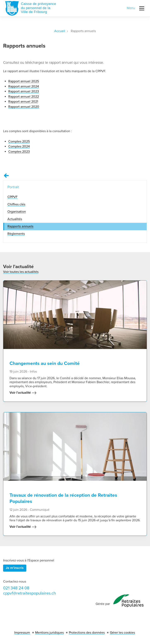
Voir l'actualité (23, 393)
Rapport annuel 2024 (24, 86)
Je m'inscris (15, 568)
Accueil (60, 31)
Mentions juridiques (49, 633)
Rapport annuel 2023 (24, 91)
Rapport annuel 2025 (24, 81)
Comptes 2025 (19, 142)
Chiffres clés (16, 204)
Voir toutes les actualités (21, 272)
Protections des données (87, 633)
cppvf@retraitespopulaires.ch (29, 593)
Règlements (16, 234)
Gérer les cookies (122, 633)
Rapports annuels (20, 226)
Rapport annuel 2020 (24, 107)
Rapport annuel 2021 (23, 102)
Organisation (17, 212)
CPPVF (13, 197)
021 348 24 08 (16, 588)
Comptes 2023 (19, 152)
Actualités (15, 219)
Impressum (22, 633)
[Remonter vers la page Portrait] (6, 176)
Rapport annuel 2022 (24, 97)
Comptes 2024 (19, 146)
